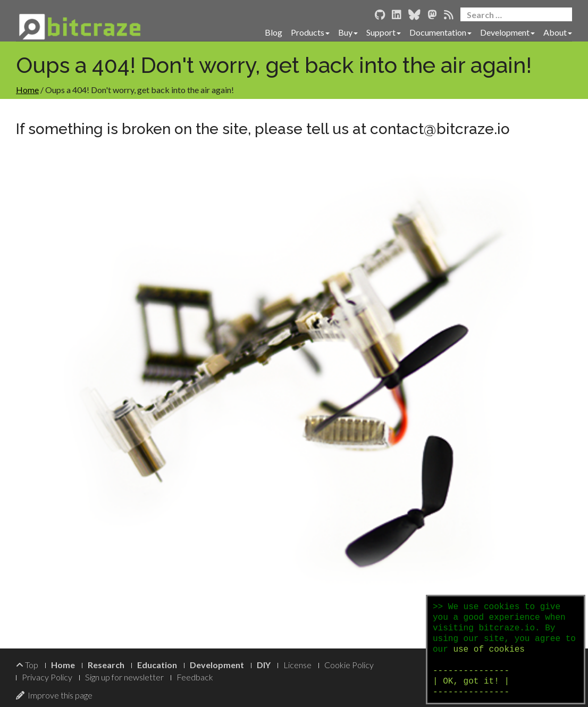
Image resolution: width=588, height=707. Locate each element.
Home (27, 90)
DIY (264, 665)
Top (27, 665)
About (558, 32)
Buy (348, 32)
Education (157, 665)
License (297, 665)
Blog (274, 32)
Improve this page (54, 695)
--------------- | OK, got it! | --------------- (471, 681)
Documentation (440, 32)
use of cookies (489, 650)
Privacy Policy (47, 677)
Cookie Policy (349, 665)
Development (507, 32)
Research (106, 665)
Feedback (195, 677)
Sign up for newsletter (124, 677)
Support (384, 32)
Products (310, 32)
